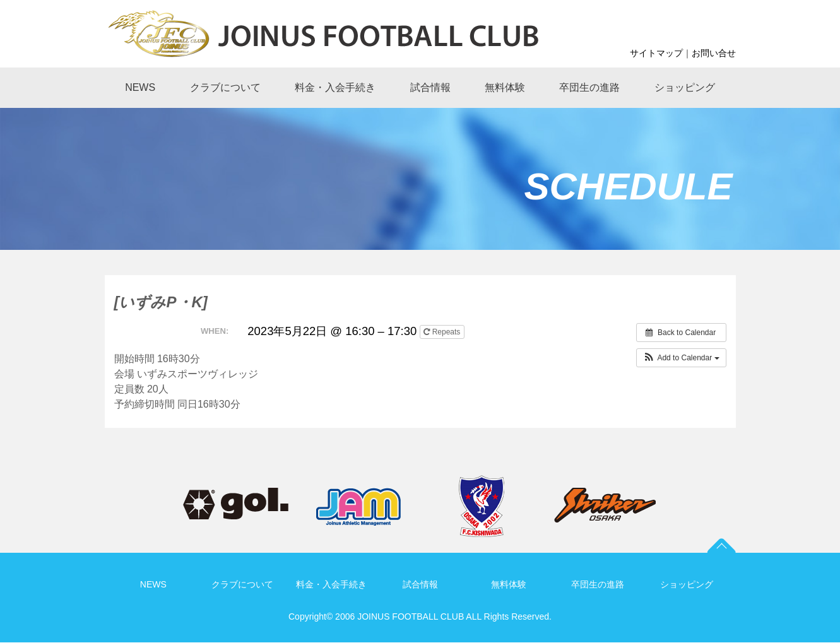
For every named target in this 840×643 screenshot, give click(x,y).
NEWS (153, 584)
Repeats (443, 332)
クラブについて (242, 584)
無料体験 (509, 584)
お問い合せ (714, 53)
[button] (681, 358)
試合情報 (420, 584)
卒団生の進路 (598, 584)
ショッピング (687, 584)
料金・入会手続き (331, 584)
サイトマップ (656, 53)
